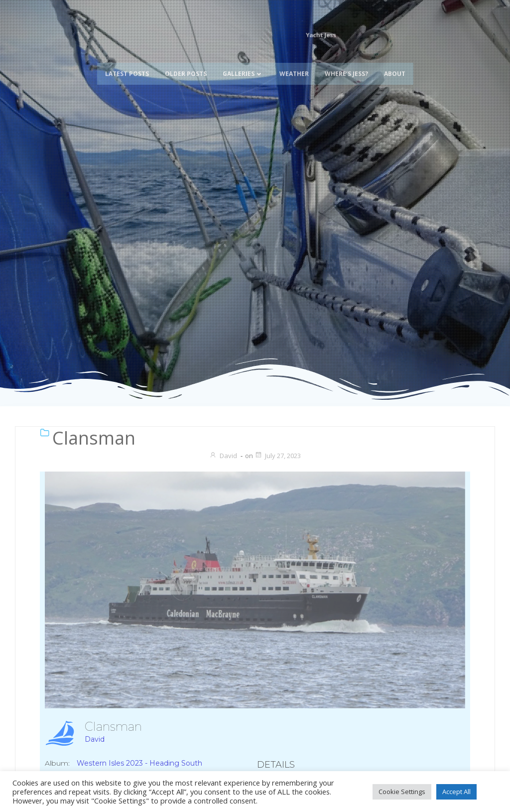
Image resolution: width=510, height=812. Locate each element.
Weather (294, 61)
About (395, 61)
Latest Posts (127, 61)
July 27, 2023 (278, 456)
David (223, 456)
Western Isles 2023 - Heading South (139, 763)
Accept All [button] (456, 792)
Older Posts (186, 61)
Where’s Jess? (346, 61)
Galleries (243, 61)
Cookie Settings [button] (402, 792)
